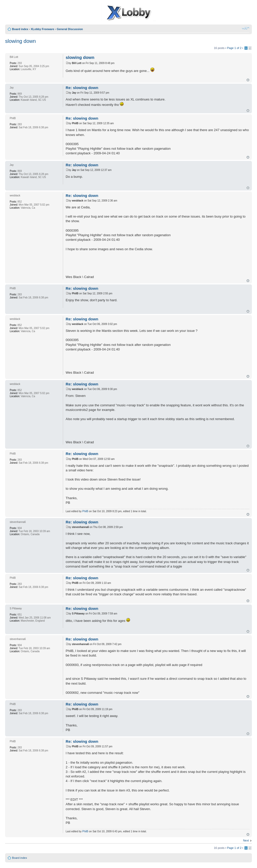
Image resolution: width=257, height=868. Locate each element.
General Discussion (70, 29)
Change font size (246, 28)
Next (246, 840)
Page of (234, 48)
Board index (20, 29)
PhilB (85, 511)
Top (248, 80)
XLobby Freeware (42, 29)
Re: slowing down (82, 88)
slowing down (20, 41)
